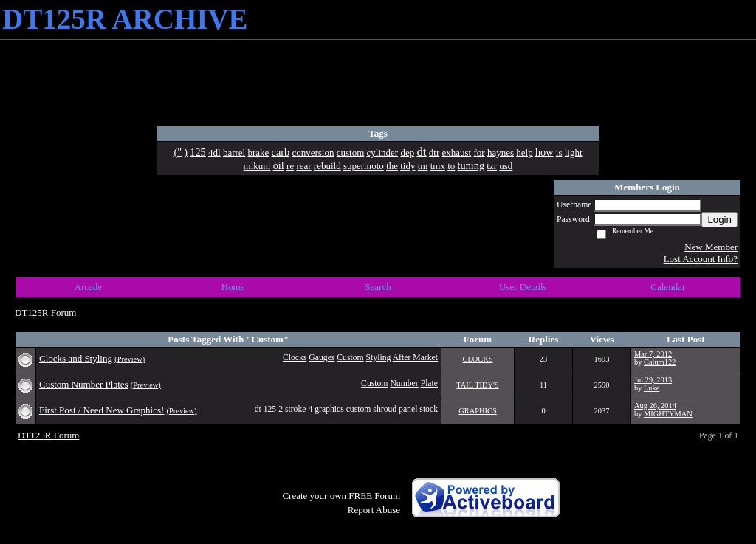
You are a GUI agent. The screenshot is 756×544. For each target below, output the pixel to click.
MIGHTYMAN (668, 414)
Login (719, 220)
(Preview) (130, 359)
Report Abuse (374, 510)
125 (270, 409)
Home (233, 287)
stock (429, 409)
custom (359, 409)
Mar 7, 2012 (653, 354)
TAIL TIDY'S (477, 385)
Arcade (88, 287)
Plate (429, 383)
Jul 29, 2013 (653, 380)
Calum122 (660, 362)
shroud (385, 409)
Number (404, 383)
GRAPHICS (477, 411)
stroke (296, 409)
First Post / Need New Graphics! (102, 410)
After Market (415, 358)
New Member (711, 247)
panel (408, 409)
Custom (350, 358)
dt (258, 409)
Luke (652, 388)
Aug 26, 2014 (655, 406)
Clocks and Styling (76, 358)
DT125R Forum (45, 313)
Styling (379, 358)
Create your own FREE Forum (341, 496)
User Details (523, 287)
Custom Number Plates (84, 384)
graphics (329, 409)
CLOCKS (478, 359)
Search (378, 287)
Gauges (322, 358)
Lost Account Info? (701, 259)
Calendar (668, 287)
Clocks (295, 358)
